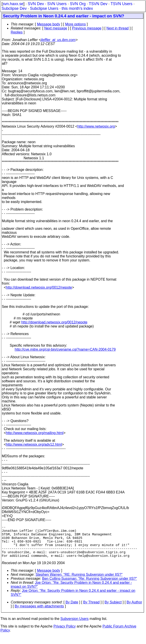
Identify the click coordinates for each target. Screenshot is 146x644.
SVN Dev (36, 4)
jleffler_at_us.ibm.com (58, 40)
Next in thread (118, 28)
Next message (56, 28)
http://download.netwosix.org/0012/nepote (39, 287)
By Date (72, 610)
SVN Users (57, 4)
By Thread (92, 610)
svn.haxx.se (13, 4)
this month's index (77, 8)
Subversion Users (75, 627)
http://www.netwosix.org (96, 126)
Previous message (87, 28)
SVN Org (78, 4)
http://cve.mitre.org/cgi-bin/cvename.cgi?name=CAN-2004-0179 (65, 349)
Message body (48, 24)
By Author (134, 610)
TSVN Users (121, 4)
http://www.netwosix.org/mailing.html (35, 433)
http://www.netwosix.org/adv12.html (34, 444)
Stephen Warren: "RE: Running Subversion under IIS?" (79, 583)
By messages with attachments (39, 614)
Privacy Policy (65, 634)
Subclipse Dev (14, 8)
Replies (17, 32)
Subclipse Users (44, 8)
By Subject (113, 610)
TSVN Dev (98, 4)
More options (76, 24)
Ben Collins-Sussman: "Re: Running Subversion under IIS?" (90, 587)
